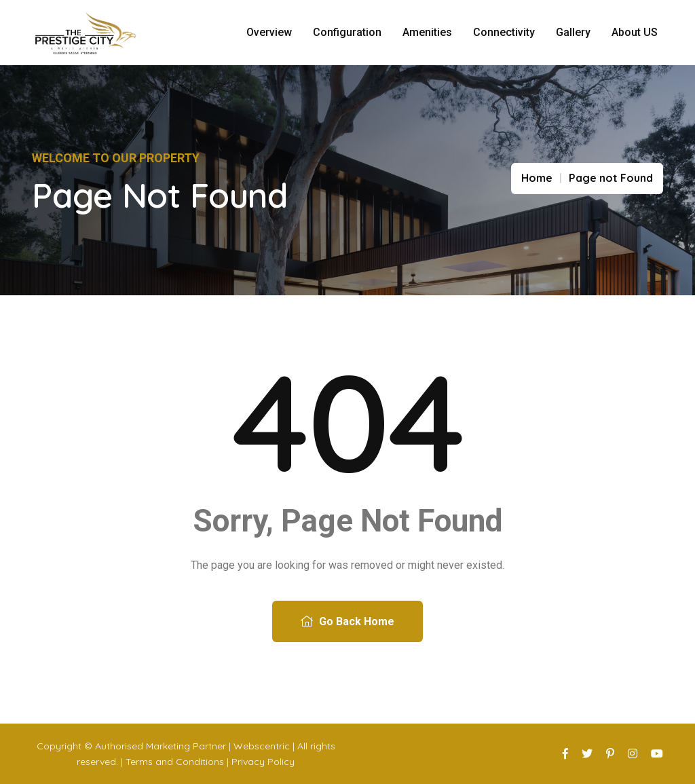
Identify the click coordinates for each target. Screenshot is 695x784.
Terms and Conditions (175, 762)
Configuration (347, 32)
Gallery (573, 32)
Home (537, 178)
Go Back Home (347, 621)
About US (635, 32)
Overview (269, 32)
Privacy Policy (263, 762)
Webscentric (262, 746)
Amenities (427, 32)
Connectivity (504, 32)
